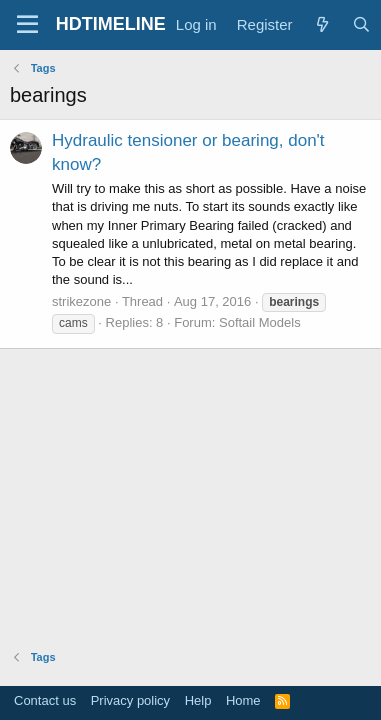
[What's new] (322, 24)
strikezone (81, 301)
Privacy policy (130, 700)
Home (243, 700)
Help (198, 700)
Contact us (45, 700)
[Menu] (27, 25)
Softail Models (260, 322)
